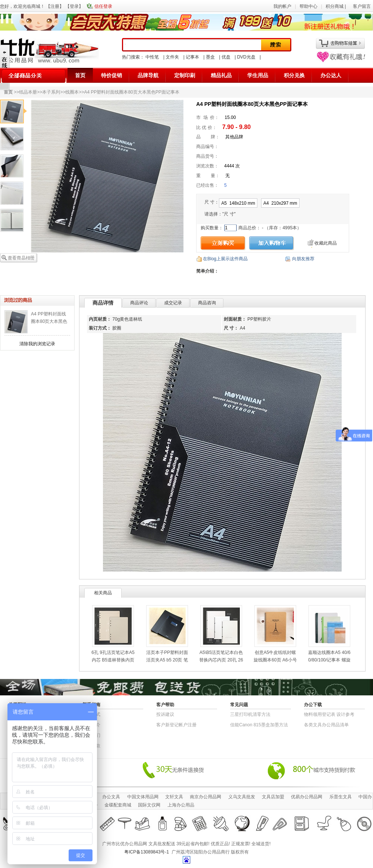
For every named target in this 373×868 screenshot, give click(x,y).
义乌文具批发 (242, 797)
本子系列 (51, 92)
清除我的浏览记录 (37, 344)
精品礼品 (221, 75)
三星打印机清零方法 (250, 714)
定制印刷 (185, 75)
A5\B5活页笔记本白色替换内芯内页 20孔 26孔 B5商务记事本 (221, 660)
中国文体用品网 (143, 797)
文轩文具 (174, 797)
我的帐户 (282, 6)
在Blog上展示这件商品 (225, 259)
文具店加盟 (273, 797)
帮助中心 (308, 6)
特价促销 (112, 75)
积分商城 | (336, 6)
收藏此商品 (326, 243)
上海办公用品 (181, 805)
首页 (80, 75)
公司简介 (91, 725)
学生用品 (258, 75)
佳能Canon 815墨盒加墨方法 (259, 725)
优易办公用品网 (307, 797)
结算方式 (91, 714)
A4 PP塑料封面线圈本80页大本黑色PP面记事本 (49, 321)
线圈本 (72, 92)
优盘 (226, 57)
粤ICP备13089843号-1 (147, 852)
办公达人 (331, 75)
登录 (74, 6)
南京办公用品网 (206, 797)
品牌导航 (148, 75)
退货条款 (91, 746)
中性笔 (152, 57)
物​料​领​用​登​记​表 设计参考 (329, 714)
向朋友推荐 (303, 259)
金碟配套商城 (118, 805)
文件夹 (172, 57)
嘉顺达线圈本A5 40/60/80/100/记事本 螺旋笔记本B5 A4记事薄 (329, 660)
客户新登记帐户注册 (176, 725)
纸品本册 (28, 92)
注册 (55, 6)
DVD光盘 (246, 57)
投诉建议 (165, 714)
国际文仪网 (149, 805)
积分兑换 (294, 75)
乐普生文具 (341, 797)
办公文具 (111, 797)
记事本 (192, 57)
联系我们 (91, 735)
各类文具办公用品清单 (326, 725)
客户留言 (362, 6)
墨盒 (210, 57)
